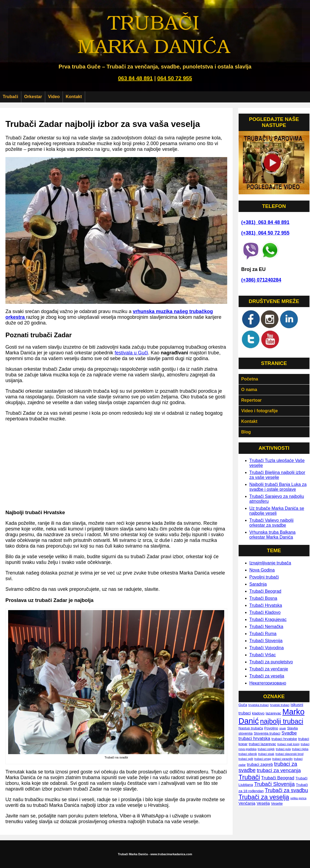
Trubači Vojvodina (267, 648)
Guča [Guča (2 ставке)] (243, 705)
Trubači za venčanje (269, 669)
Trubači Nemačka (266, 627)
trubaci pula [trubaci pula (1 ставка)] (283, 749)
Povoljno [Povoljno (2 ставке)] (271, 728)
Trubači (10, 97)
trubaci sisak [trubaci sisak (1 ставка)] (266, 754)
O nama (249, 390)
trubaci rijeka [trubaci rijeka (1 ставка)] (300, 749)
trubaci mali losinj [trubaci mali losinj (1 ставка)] (289, 744)
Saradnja (258, 584)
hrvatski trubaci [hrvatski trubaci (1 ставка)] (280, 705)
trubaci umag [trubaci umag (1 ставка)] (263, 759)
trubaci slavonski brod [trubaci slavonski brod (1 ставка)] (290, 754)
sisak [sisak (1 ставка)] (283, 728)
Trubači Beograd (265, 591)
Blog (246, 432)
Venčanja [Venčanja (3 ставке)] (247, 803)
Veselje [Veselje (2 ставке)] (277, 803)
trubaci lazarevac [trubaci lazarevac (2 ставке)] (262, 744)
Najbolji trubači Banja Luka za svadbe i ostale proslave (278, 487)
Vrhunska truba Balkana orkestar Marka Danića (273, 535)
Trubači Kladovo (265, 612)
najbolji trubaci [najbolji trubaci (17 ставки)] (282, 721)
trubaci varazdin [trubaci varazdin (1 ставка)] (282, 759)
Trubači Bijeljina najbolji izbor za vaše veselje (277, 475)
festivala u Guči (131, 353)
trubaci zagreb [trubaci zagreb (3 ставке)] (260, 764)
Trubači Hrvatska (266, 605)
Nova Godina (262, 570)
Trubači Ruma (263, 634)
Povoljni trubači (264, 577)
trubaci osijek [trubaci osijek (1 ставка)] (266, 749)
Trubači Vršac (263, 655)
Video (54, 97)
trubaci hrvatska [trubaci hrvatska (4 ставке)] (254, 739)
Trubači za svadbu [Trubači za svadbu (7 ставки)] (287, 790)
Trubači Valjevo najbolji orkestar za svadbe (272, 523)
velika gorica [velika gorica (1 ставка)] (298, 798)
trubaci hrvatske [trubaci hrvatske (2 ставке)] (284, 739)
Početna (250, 379)
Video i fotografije (260, 411)
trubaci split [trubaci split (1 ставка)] (246, 759)
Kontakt (74, 97)
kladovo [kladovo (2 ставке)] (258, 713)
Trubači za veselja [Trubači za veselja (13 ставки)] (264, 797)
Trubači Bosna (263, 598)
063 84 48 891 (135, 78)
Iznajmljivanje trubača (270, 563)
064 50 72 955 (175, 78)
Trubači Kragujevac (268, 619)
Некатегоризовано (268, 683)
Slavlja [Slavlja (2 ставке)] (292, 728)
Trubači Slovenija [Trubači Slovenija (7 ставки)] (274, 784)
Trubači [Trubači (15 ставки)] (249, 777)
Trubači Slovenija (266, 641)
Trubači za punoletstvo (271, 662)
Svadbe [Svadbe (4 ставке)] (289, 733)
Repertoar (252, 400)
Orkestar (33, 97)
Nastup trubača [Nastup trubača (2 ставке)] (251, 728)
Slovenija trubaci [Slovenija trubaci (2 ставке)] (267, 733)
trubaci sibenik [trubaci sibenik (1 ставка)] (248, 754)
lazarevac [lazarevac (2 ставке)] (273, 713)
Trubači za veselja (267, 676)
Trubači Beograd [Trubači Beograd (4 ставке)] (278, 778)
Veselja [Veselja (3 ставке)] (263, 803)
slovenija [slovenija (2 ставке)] (246, 733)
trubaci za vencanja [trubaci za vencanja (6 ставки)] (279, 770)
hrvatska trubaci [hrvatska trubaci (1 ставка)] (259, 705)
